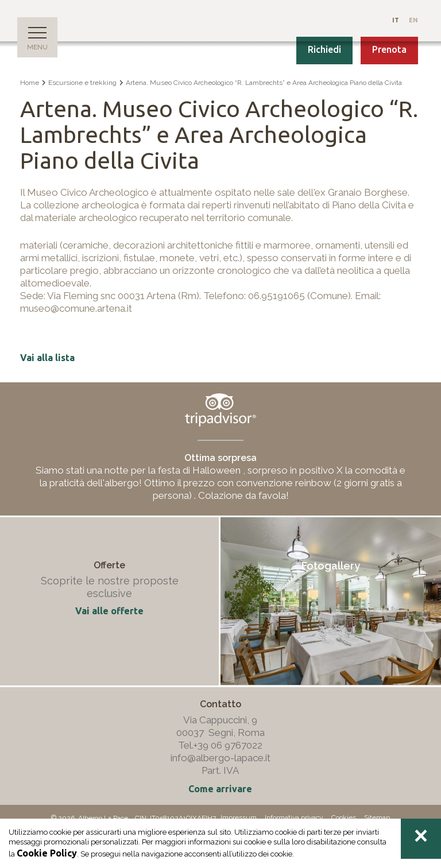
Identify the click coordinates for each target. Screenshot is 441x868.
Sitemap (377, 817)
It (396, 20)
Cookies (344, 817)
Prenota (389, 49)
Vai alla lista (47, 358)
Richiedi (324, 49)
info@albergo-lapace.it (220, 758)
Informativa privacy (294, 817)
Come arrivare (220, 789)
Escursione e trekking (82, 83)
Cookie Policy (47, 853)
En (413, 20)
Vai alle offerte (109, 611)
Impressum (239, 817)
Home (30, 83)
